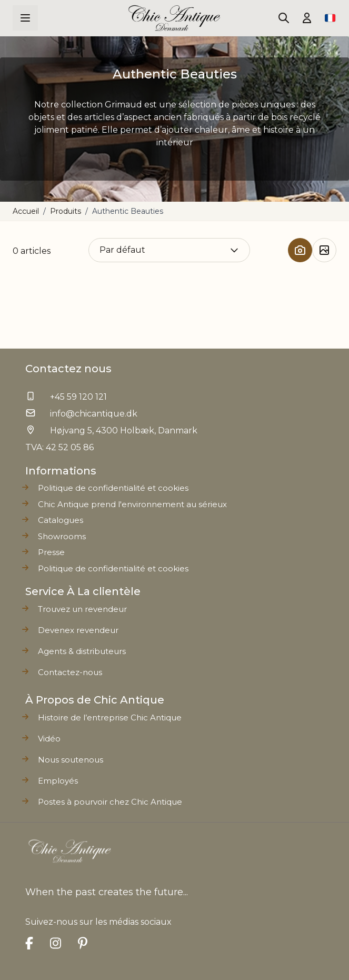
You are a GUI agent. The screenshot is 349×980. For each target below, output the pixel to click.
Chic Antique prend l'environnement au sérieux (132, 504)
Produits (66, 211)
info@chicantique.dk (94, 414)
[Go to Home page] (174, 18)
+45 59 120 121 (78, 397)
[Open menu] (25, 18)
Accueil (26, 211)
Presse (51, 552)
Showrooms (62, 536)
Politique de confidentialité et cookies (113, 568)
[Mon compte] (307, 18)
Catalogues (61, 520)
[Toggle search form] (284, 18)
